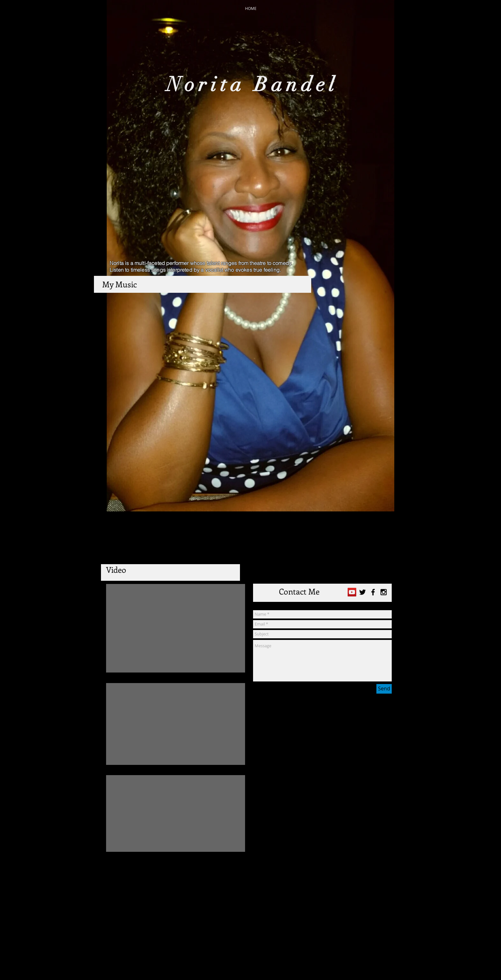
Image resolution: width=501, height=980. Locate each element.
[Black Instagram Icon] (384, 592)
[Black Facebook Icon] (373, 592)
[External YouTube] (176, 628)
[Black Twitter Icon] (362, 592)
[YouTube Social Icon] (352, 592)
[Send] (384, 689)
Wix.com (292, 964)
